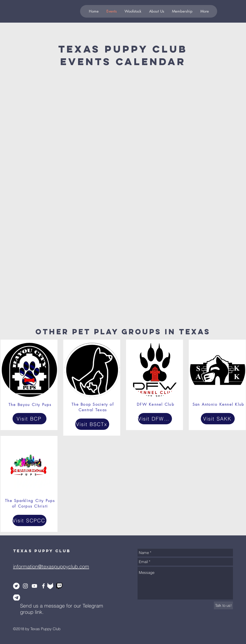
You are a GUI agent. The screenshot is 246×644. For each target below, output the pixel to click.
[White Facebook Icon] (43, 586)
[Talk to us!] (223, 605)
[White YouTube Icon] (34, 586)
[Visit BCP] (29, 419)
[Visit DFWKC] (155, 419)
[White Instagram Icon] (25, 586)
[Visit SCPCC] (29, 520)
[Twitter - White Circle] (16, 586)
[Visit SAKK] (218, 419)
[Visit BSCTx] (92, 424)
